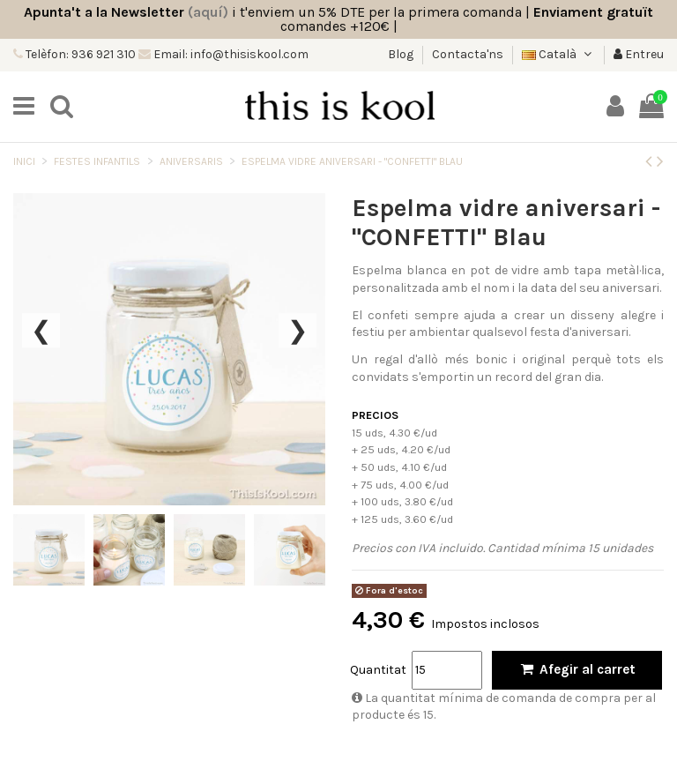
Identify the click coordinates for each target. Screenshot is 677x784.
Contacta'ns (468, 54)
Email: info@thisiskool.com (230, 54)
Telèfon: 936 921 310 (79, 54)
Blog (402, 54)
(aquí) (208, 12)
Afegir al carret (577, 669)
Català (558, 54)
